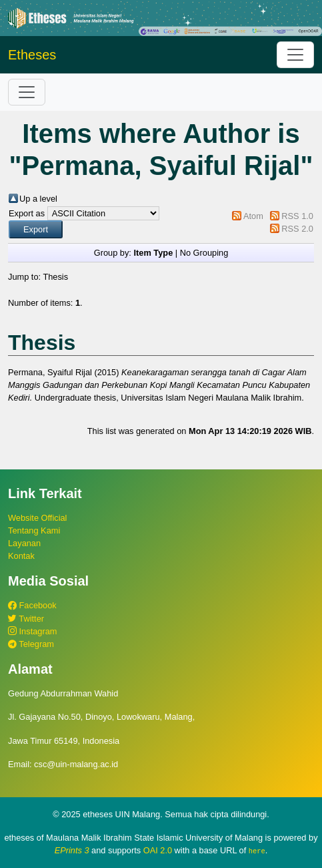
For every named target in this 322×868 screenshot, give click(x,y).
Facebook (32, 605)
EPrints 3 (72, 850)
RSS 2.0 (297, 229)
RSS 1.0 (297, 216)
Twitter (26, 619)
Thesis (55, 277)
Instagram (32, 631)
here (257, 851)
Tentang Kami (34, 530)
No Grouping (204, 253)
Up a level (38, 199)
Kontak (21, 556)
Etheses (32, 55)
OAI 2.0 (158, 850)
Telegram (31, 644)
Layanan (24, 543)
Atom (253, 216)
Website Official (37, 518)
